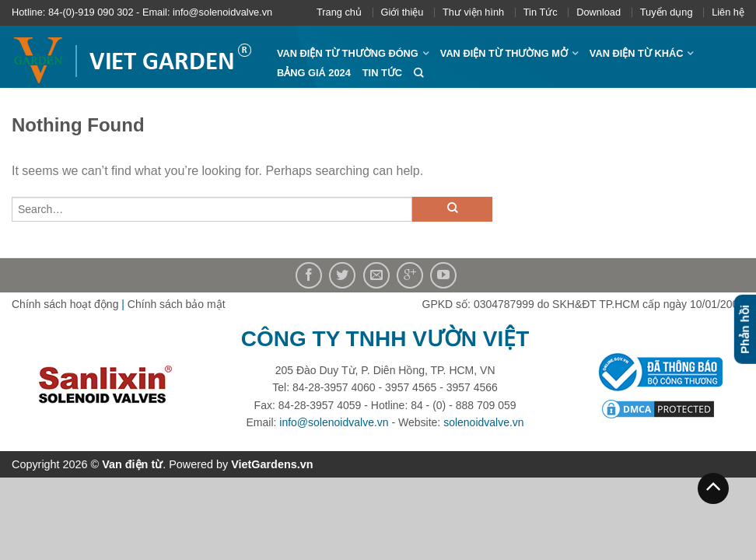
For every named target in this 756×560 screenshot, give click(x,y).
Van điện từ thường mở (504, 53)
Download (598, 12)
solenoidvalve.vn (484, 422)
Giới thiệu (402, 12)
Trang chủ (339, 12)
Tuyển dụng (667, 12)
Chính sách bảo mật (177, 304)
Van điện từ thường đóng (348, 53)
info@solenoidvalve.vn (334, 422)
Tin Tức (541, 12)
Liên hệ (728, 12)
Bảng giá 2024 (314, 73)
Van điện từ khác (637, 53)
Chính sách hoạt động (65, 304)
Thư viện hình (473, 12)
